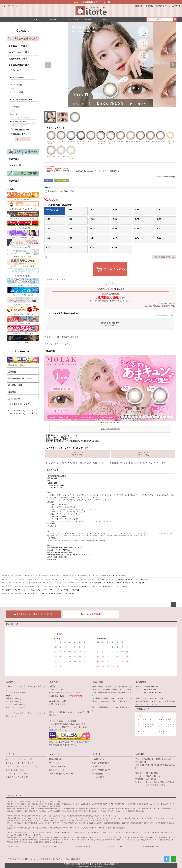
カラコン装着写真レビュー (61, 774)
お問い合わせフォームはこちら (149, 698)
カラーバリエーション (56, 128)
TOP (3, 576)
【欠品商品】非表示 (19, 134)
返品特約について (108, 707)
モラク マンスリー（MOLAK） (110, 426)
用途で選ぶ (14, 159)
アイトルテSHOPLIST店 (150, 846)
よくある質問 (98, 777)
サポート (97, 754)
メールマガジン (175, 6)
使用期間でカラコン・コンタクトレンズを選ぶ (41, 579)
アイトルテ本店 (13, 846)
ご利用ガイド (161, 6)
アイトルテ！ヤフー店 (82, 846)
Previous (48, 65)
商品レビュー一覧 (57, 770)
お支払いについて (100, 766)
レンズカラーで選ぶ (18, 46)
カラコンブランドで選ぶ (34, 576)
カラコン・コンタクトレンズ (15, 576)
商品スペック (52, 470)
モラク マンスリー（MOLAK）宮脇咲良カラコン (59, 576)
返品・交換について (101, 770)
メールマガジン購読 (58, 766)
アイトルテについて (15, 795)
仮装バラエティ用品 (15, 770)
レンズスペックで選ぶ (19, 52)
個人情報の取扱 (15, 385)
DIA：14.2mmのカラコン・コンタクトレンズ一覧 (80, 583)
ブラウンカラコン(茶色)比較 (69, 586)
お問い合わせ (14, 399)
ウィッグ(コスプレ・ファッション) (21, 766)
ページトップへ (173, 605)
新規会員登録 (55, 759)
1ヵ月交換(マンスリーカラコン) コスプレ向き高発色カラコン (78, 579)
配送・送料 (54, 682)
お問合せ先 (141, 682)
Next (173, 65)
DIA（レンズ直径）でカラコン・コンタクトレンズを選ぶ (44, 583)
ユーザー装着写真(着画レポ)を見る (110, 314)
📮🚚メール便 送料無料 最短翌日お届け (91, 2)
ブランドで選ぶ (16, 165)
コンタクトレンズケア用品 (18, 774)
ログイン (139, 6)
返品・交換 (98, 682)
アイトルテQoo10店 (115, 846)
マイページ (54, 754)
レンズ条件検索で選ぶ (19, 65)
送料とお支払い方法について (27, 713)
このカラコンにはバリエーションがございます (67, 448)
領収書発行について (101, 774)
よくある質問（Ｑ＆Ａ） (21, 404)
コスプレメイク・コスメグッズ (20, 763)
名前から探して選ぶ (18, 59)
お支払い (10, 682)
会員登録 (149, 6)
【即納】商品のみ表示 (20, 130)
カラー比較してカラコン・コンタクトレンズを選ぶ (42, 586)
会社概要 (140, 754)
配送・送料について (101, 763)
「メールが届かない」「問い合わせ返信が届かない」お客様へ (24, 412)
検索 (175, 19)
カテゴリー (11, 754)
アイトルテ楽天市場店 (49, 846)
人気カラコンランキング (17, 777)
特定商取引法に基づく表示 (20, 378)
